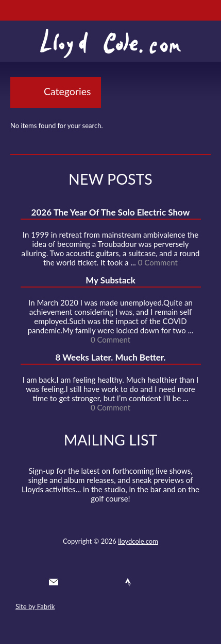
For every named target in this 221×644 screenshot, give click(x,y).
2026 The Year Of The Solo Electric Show (111, 212)
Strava (128, 582)
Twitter (72, 582)
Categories (67, 91)
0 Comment (158, 262)
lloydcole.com (138, 541)
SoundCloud (110, 582)
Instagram (147, 582)
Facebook (91, 582)
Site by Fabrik (35, 606)
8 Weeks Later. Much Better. (110, 357)
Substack (166, 582)
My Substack (110, 280)
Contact (54, 582)
